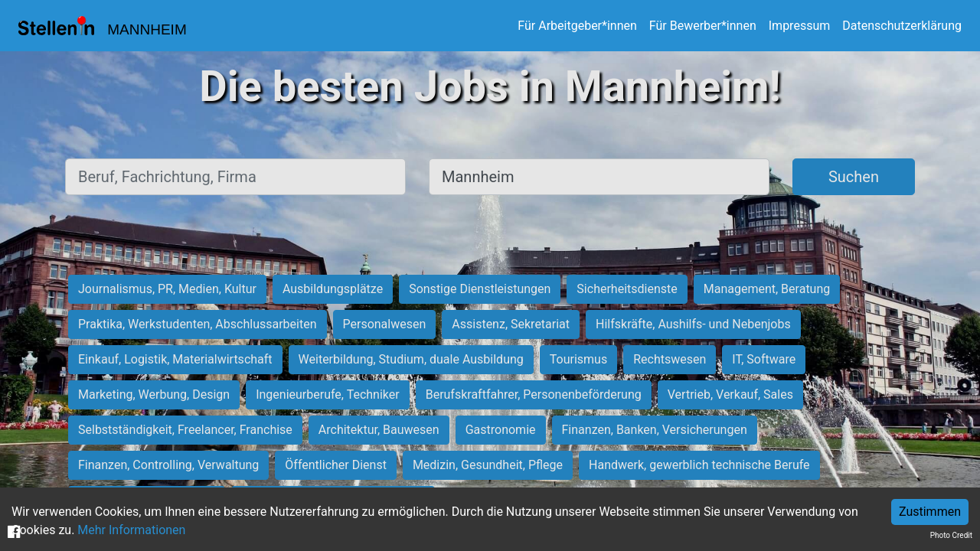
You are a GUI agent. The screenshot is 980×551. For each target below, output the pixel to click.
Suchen (854, 177)
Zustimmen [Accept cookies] (930, 512)
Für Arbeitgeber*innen (577, 26)
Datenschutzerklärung (902, 26)
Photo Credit (951, 535)
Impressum (800, 26)
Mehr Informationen (131, 530)
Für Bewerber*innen (703, 26)
